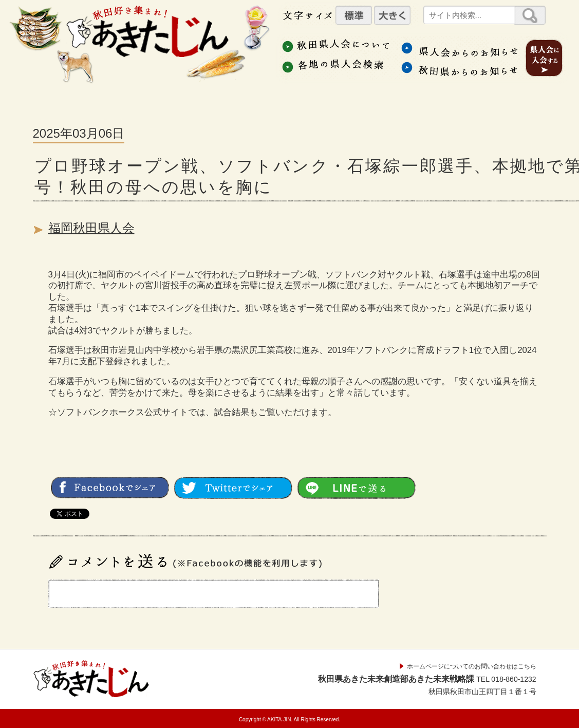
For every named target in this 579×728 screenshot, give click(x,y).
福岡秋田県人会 (91, 228)
